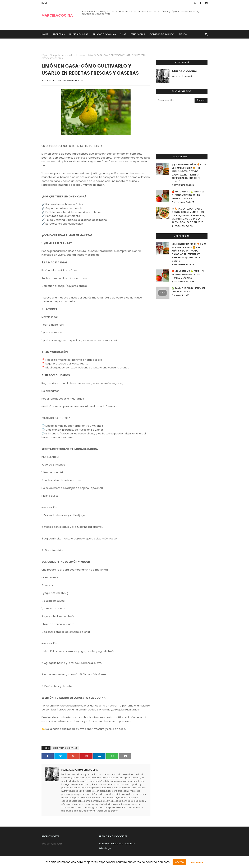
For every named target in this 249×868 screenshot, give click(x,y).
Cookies (130, 844)
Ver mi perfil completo (183, 76)
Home (44, 3)
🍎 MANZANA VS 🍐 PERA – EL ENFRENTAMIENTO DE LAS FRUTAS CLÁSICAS (188, 195)
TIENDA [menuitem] (183, 34)
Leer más (196, 862)
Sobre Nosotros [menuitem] (54, 43)
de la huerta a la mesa (73, 55)
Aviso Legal (105, 848)
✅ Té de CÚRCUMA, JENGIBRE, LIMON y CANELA (189, 290)
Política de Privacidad (111, 844)
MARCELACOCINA (57, 15)
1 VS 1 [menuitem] (123, 34)
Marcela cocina (52, 80)
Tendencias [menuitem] (138, 34)
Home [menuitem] (45, 34)
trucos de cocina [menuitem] (104, 34)
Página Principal (50, 55)
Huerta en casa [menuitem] (79, 34)
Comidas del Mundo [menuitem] (162, 34)
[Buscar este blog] (175, 100)
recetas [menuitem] (58, 34)
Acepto (179, 862)
